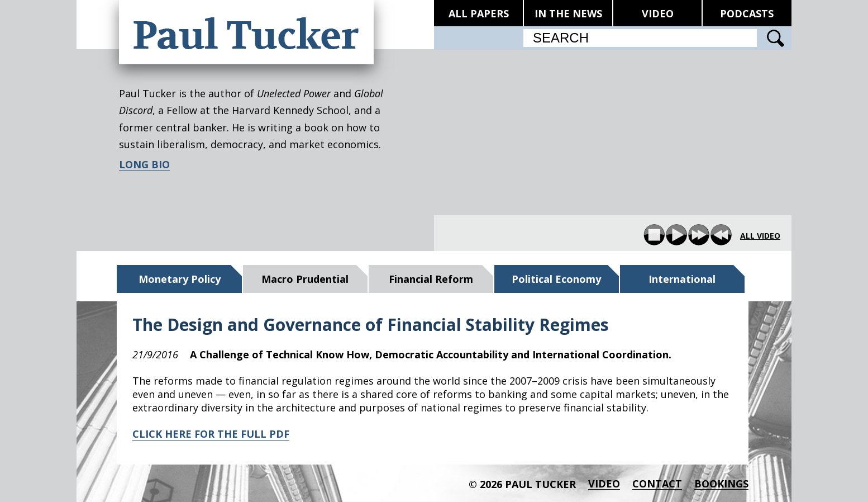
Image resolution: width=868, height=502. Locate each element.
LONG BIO (144, 165)
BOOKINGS (721, 484)
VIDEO (658, 13)
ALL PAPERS (479, 13)
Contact (657, 484)
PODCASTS (747, 13)
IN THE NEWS (568, 13)
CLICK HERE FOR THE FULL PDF (211, 434)
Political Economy (556, 279)
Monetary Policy (180, 279)
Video (604, 484)
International (682, 279)
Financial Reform (431, 279)
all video (760, 236)
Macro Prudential (305, 279)
